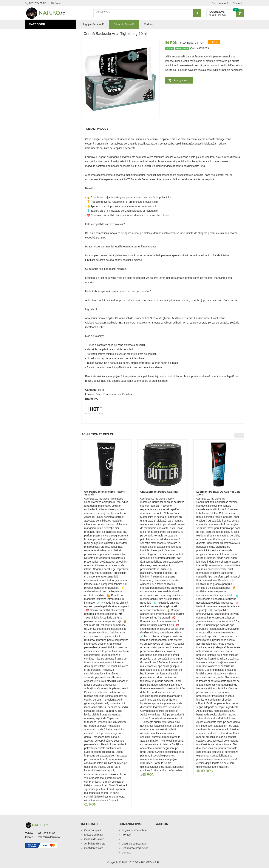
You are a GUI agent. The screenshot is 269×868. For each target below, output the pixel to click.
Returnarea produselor (135, 848)
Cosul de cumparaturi (134, 844)
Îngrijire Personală (45, 133)
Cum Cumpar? (93, 830)
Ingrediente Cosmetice (47, 139)
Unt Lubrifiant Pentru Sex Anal (159, 492)
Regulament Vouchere (135, 830)
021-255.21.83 (36, 3)
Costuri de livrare (94, 839)
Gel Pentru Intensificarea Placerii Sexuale (105, 493)
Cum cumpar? (220, 3)
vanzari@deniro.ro (49, 837)
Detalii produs (97, 129)
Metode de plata (94, 835)
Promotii (126, 835)
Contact (237, 3)
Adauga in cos (182, 80)
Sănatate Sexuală (124, 24)
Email (56, 3)
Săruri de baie (41, 144)
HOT (97, 399)
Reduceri (149, 24)
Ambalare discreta (95, 844)
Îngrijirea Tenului (43, 150)
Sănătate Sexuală (43, 32)
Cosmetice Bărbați (44, 155)
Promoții (36, 127)
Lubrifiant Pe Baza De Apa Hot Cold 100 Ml (218, 493)
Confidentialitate (94, 848)
